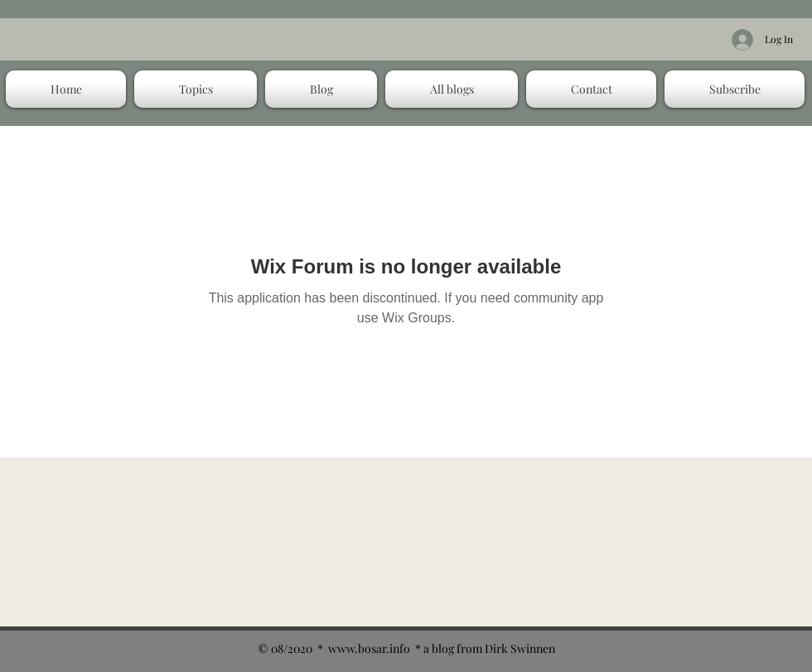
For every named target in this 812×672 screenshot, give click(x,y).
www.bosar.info (369, 648)
